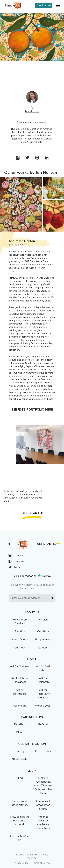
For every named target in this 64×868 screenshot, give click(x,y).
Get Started (44, 5)
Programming (43, 640)
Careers (43, 648)
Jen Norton (32, 111)
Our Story (43, 631)
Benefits (20, 631)
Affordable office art (20, 838)
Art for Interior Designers (20, 680)
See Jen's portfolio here (32, 410)
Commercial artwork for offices (43, 805)
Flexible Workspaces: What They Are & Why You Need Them (43, 786)
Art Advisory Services (20, 621)
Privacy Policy (21, 863)
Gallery (20, 751)
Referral (43, 724)
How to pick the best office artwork (20, 821)
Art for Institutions (20, 692)
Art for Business (20, 666)
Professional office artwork (20, 803)
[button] (58, 6)
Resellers (20, 724)
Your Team (20, 648)
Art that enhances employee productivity (43, 822)
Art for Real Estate (43, 668)
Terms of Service (41, 863)
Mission (43, 620)
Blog (20, 778)
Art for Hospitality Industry (43, 694)
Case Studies (43, 751)
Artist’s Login (43, 706)
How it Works (20, 640)
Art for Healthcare (43, 680)
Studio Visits (20, 759)
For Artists (20, 706)
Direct (20, 732)
